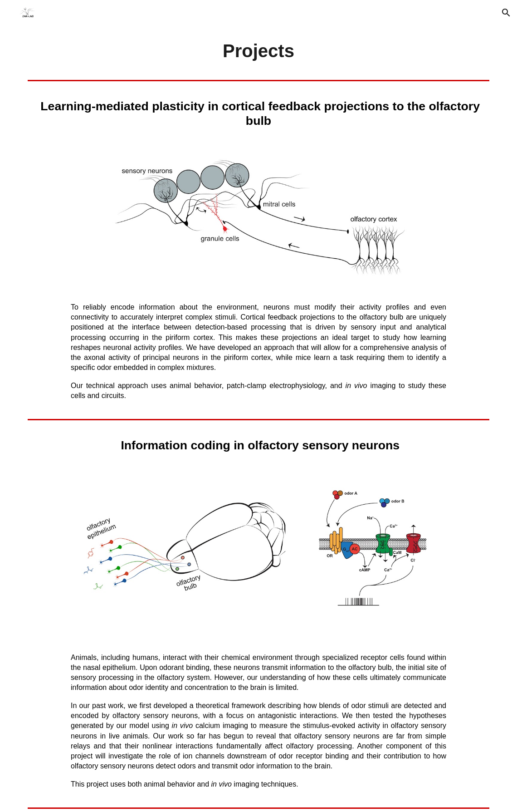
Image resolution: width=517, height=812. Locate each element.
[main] (258, 51)
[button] (506, 13)
